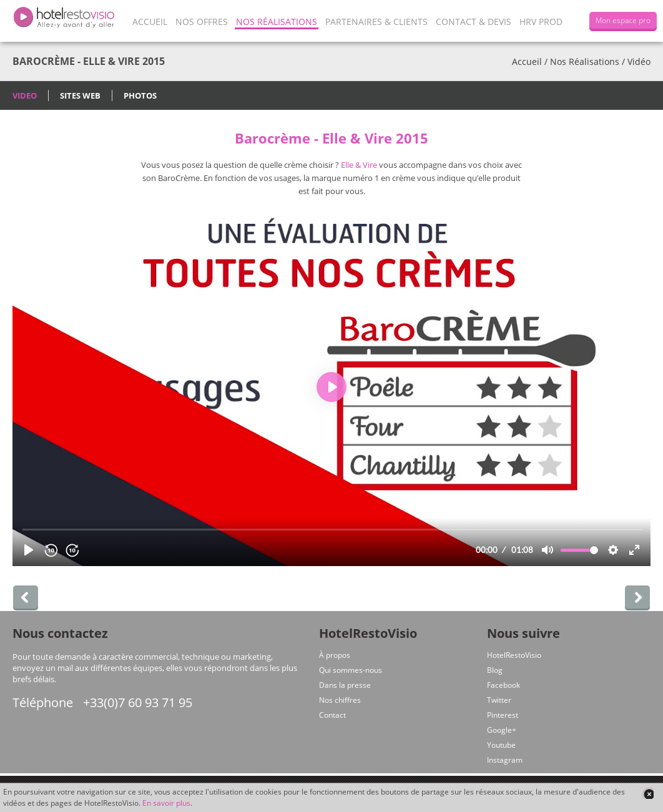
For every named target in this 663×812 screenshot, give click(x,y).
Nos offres (202, 22)
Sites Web (80, 95)
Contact (332, 715)
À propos (335, 655)
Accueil (150, 22)
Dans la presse (345, 685)
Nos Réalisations (277, 22)
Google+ (502, 730)
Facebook (503, 685)
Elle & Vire (359, 165)
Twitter (499, 700)
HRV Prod (541, 22)
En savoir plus (166, 803)
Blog (495, 670)
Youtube (501, 745)
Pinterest (503, 715)
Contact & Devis (474, 22)
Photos (140, 95)
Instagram (505, 760)
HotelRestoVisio (514, 655)
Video (25, 95)
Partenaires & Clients (376, 22)
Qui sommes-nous (351, 670)
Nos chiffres (340, 700)
